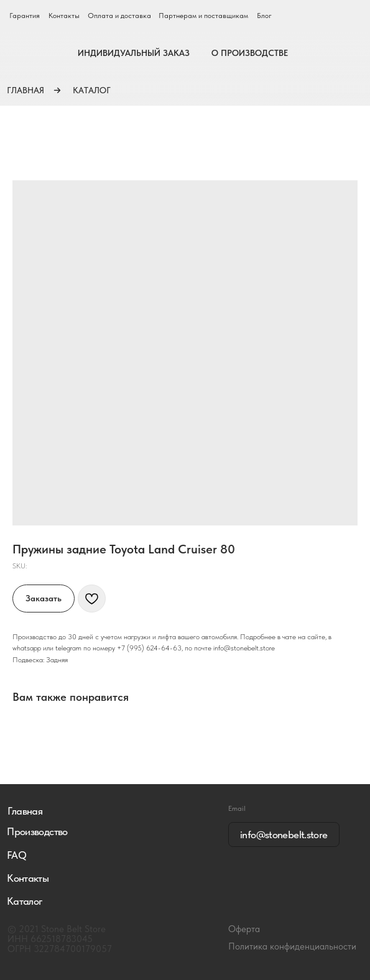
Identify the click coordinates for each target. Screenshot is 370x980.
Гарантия (25, 16)
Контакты (64, 16)
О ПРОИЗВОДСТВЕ (250, 53)
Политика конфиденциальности (292, 946)
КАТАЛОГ (92, 90)
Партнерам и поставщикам (203, 16)
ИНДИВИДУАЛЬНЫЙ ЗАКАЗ (134, 53)
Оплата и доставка (119, 16)
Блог (264, 16)
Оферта (244, 929)
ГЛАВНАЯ (25, 90)
